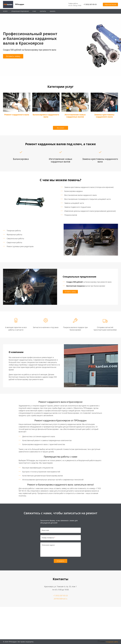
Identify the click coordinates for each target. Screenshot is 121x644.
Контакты (43, 11)
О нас (34, 11)
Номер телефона (48, 538)
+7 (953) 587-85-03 (90, 4)
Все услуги (61, 128)
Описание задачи (48, 545)
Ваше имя (45, 530)
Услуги (5, 11)
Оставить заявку (13, 56)
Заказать (53, 11)
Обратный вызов (110, 4)
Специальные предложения (20, 11)
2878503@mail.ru (60, 599)
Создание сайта (112, 642)
